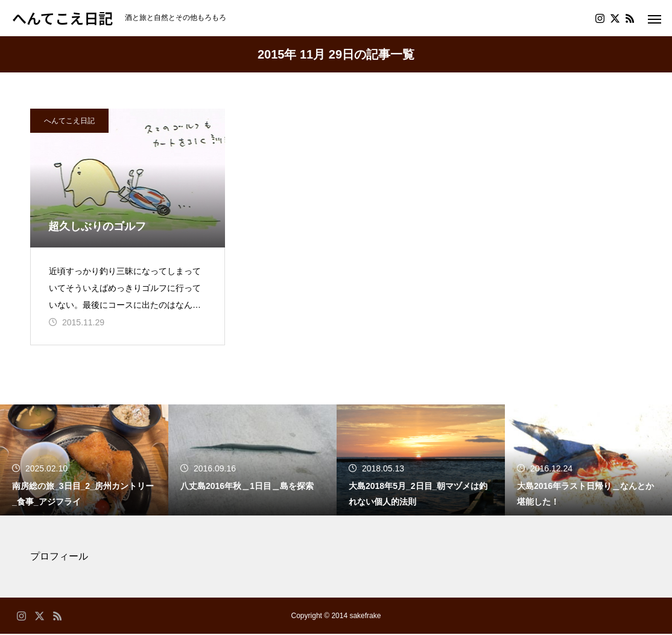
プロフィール (59, 557)
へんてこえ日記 (69, 121)
